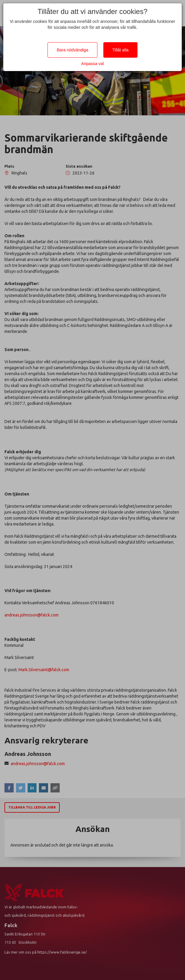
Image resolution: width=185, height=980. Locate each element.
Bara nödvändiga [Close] (72, 50)
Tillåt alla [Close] (120, 50)
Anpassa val (92, 64)
